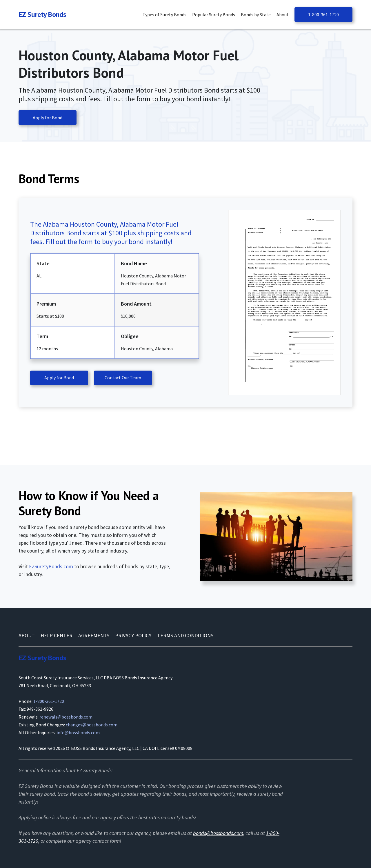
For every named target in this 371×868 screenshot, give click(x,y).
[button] (166, 15)
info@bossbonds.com (78, 732)
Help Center (57, 635)
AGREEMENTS (94, 635)
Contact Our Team (123, 378)
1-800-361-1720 (323, 15)
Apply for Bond (48, 118)
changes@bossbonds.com (92, 725)
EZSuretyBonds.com (51, 566)
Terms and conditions (185, 635)
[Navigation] (42, 15)
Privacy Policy (133, 635)
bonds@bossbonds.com (218, 833)
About (27, 635)
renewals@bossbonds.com (66, 717)
